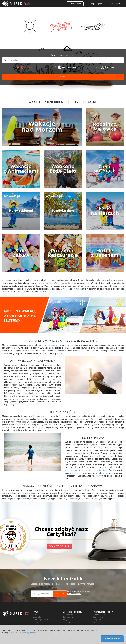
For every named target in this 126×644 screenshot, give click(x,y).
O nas (35, 614)
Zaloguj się (115, 4)
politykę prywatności (74, 594)
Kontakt (35, 622)
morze (81, 419)
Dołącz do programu (70, 614)
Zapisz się (60, 594)
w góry (29, 345)
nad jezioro (52, 345)
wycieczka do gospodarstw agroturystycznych (86, 470)
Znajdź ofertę (98, 617)
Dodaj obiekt (75, 4)
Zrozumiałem (112, 638)
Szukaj (63, 77)
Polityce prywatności (28, 633)
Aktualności (37, 617)
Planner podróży (100, 614)
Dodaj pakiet (68, 622)
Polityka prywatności (40, 619)
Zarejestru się (68, 617)
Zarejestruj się (95, 4)
